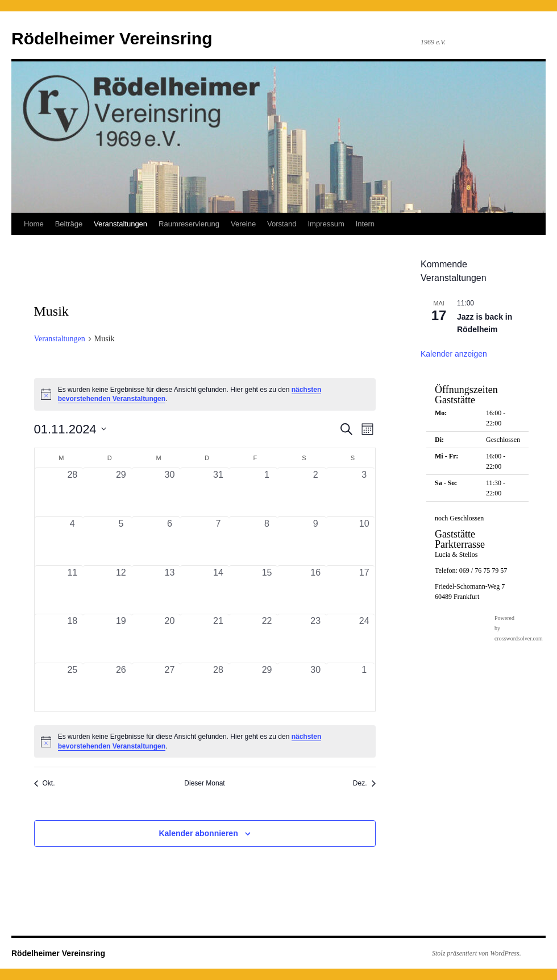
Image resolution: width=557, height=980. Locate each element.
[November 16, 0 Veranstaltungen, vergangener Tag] (315, 590)
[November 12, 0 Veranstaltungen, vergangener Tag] (121, 590)
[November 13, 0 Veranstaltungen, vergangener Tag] (170, 590)
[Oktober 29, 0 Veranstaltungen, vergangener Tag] (121, 492)
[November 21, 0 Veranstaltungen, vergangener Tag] (218, 638)
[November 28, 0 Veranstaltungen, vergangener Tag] (218, 687)
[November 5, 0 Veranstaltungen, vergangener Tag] (121, 541)
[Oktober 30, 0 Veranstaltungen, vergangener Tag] (170, 492)
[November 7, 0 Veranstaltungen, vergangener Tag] (218, 541)
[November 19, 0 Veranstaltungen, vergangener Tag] (121, 638)
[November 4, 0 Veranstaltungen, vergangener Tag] (73, 541)
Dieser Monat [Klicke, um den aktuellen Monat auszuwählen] (204, 783)
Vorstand (282, 224)
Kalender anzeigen (454, 354)
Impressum (326, 224)
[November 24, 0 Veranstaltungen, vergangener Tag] (364, 638)
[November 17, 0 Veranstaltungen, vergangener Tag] (364, 590)
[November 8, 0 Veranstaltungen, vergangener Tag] (267, 541)
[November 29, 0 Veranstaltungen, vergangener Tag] (267, 687)
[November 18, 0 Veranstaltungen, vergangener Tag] (73, 638)
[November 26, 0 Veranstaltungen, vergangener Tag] (121, 687)
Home (34, 224)
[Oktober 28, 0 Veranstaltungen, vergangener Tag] (73, 492)
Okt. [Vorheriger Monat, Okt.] (45, 783)
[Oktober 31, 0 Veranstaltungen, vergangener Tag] (218, 492)
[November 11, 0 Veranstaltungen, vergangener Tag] (73, 590)
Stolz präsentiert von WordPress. (477, 953)
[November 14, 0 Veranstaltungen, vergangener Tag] (218, 590)
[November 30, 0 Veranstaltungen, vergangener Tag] (315, 687)
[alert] (205, 394)
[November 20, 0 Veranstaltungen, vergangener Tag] (170, 638)
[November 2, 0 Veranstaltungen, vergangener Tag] (315, 492)
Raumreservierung (189, 224)
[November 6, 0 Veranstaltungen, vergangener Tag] (170, 541)
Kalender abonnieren (198, 833)
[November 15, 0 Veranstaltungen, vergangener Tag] (267, 590)
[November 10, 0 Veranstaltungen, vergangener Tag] (364, 541)
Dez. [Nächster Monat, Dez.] (364, 783)
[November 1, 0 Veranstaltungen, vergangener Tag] (267, 492)
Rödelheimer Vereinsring (112, 38)
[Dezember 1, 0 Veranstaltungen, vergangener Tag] (364, 687)
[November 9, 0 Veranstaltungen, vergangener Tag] (315, 541)
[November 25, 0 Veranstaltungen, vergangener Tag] (73, 687)
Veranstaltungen (120, 224)
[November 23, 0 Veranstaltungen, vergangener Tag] (315, 638)
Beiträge (69, 224)
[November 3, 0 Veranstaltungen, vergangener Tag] (364, 492)
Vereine (243, 224)
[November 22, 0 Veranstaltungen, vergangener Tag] (267, 638)
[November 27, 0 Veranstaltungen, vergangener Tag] (170, 687)
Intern (365, 224)
